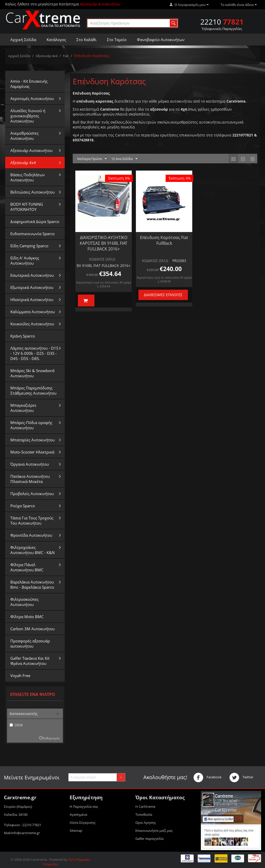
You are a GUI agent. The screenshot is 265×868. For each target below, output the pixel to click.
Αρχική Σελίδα (23, 40)
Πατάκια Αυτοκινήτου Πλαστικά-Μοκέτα (30, 479)
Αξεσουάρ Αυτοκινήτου (31, 150)
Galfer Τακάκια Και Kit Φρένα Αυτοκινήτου (30, 661)
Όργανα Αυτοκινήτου (30, 464)
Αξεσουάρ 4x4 (47, 56)
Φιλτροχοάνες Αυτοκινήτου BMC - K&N (32, 550)
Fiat (66, 56)
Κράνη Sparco (23, 336)
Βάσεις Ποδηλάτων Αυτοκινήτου (28, 177)
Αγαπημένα (78, 815)
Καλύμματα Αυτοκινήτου (33, 312)
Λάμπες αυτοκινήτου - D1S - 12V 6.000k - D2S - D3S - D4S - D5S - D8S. (34, 353)
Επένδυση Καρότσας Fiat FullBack (164, 240)
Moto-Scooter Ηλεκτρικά (32, 452)
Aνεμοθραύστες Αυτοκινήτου (24, 136)
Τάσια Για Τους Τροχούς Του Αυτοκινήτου (32, 520)
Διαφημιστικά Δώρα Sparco (35, 221)
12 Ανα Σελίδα (124, 159)
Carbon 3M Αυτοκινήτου (32, 629)
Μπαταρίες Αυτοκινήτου (32, 440)
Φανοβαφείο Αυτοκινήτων (161, 40)
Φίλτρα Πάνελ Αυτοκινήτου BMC (27, 567)
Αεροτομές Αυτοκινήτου (32, 98)
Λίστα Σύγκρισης (83, 823)
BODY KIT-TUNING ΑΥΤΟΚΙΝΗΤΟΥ (27, 207)
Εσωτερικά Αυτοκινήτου (32, 275)
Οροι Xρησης (146, 823)
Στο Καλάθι (86, 40)
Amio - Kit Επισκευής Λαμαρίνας (29, 84)
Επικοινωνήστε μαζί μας (154, 831)
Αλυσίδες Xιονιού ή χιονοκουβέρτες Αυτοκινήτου (28, 116)
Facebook (207, 778)
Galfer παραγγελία (149, 839)
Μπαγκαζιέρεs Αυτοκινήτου (23, 408)
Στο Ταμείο (117, 40)
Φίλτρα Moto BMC (27, 617)
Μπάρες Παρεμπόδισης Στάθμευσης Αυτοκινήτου (33, 390)
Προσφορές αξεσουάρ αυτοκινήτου (30, 643)
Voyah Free (20, 675)
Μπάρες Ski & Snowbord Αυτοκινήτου (32, 373)
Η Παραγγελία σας (84, 806)
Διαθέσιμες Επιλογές (163, 295)
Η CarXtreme (145, 806)
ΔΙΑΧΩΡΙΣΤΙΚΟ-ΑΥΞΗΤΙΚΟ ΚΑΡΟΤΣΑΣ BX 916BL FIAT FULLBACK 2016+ (104, 243)
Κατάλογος (56, 40)
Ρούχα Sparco (23, 506)
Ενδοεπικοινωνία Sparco (32, 234)
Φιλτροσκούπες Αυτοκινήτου (24, 602)
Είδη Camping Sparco (29, 246)
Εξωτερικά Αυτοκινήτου (32, 287)
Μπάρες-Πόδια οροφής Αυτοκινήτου (31, 425)
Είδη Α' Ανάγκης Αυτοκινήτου (25, 260)
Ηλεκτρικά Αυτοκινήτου (32, 299)
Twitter (241, 778)
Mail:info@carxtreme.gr (22, 833)
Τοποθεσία (144, 815)
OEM (16, 725)
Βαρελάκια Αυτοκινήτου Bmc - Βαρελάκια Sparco (32, 585)
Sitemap (76, 831)
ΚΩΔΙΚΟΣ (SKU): (102, 259)
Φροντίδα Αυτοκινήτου (31, 535)
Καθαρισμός (51, 738)
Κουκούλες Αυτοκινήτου (32, 324)
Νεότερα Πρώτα (92, 159)
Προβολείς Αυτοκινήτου (32, 494)
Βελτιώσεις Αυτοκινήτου (32, 192)
